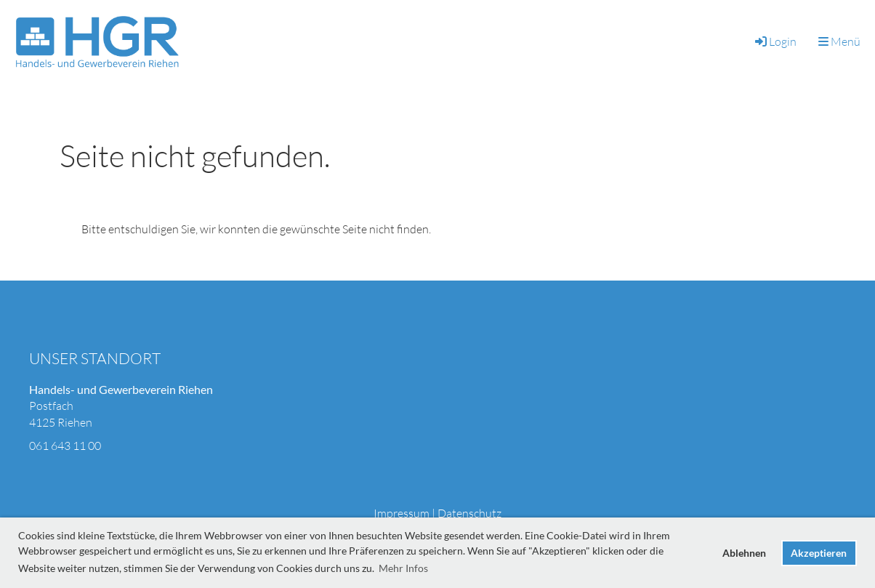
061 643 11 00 (65, 446)
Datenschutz (469, 513)
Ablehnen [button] (744, 553)
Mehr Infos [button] (403, 568)
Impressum (402, 513)
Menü (839, 41)
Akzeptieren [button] (819, 553)
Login (775, 41)
